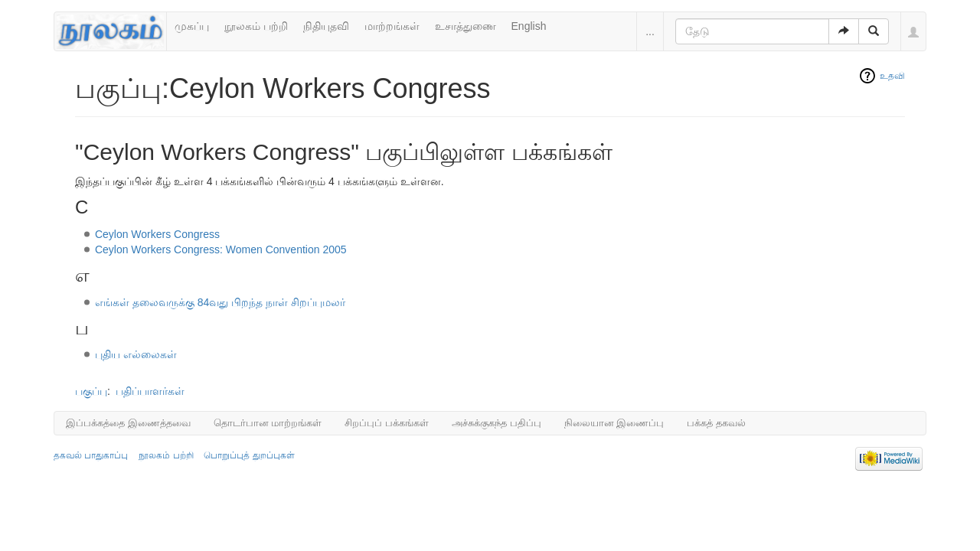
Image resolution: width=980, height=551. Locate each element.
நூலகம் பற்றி (256, 26)
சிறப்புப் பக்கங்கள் (387, 423)
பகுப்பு (91, 391)
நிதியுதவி (326, 26)
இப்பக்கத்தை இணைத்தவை (128, 423)
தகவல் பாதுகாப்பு (91, 455)
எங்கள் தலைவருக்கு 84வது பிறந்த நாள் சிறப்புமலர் (220, 302)
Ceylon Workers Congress (157, 234)
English (529, 26)
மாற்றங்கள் (392, 26)
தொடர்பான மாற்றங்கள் (268, 423)
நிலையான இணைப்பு (614, 423)
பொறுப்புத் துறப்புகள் (249, 455)
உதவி (892, 76)
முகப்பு (192, 26)
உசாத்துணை (465, 26)
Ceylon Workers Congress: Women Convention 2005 (221, 249)
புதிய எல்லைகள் (136, 354)
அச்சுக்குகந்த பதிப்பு (497, 423)
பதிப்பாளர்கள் (150, 391)
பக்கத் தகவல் (716, 423)
